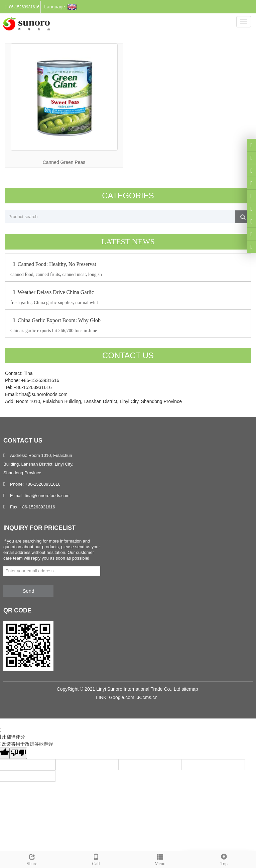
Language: (60, 7)
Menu (160, 859)
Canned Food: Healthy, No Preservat (53, 264)
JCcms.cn (147, 697)
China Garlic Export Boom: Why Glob (55, 320)
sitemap (190, 689)
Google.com (121, 697)
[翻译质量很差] (18, 753)
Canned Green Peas (64, 162)
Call (96, 859)
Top (224, 859)
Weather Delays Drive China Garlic (52, 292)
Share (32, 859)
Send (28, 591)
